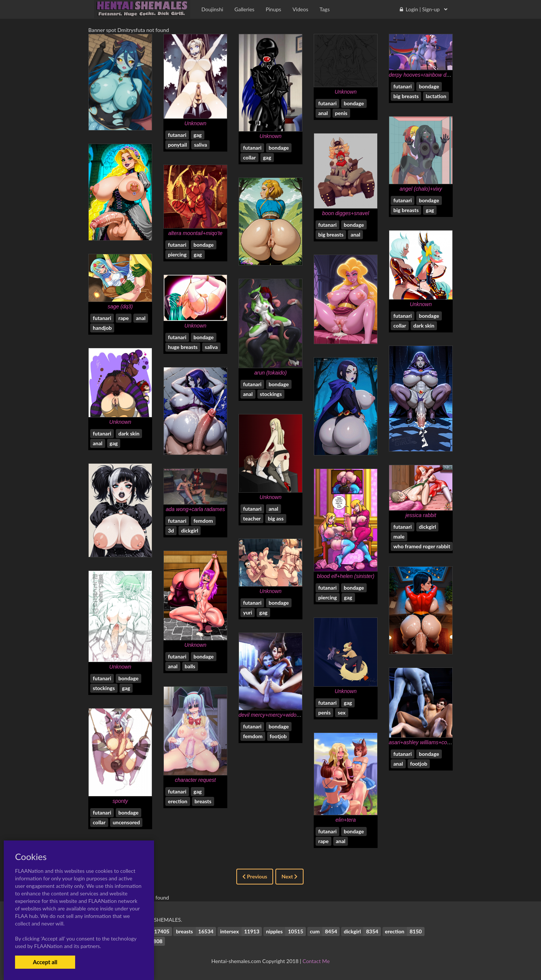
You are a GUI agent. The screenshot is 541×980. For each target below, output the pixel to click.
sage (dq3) (120, 306)
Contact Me (316, 961)
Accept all (45, 962)
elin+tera (346, 820)
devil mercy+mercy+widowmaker (277, 715)
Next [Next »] (289, 876)
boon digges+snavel (346, 213)
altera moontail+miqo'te (196, 233)
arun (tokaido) (270, 373)
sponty (120, 801)
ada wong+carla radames (195, 509)
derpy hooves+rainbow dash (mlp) (428, 75)
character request (196, 780)
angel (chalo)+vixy (421, 189)
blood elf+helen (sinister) (346, 576)
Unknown (195, 123)
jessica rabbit (421, 515)
